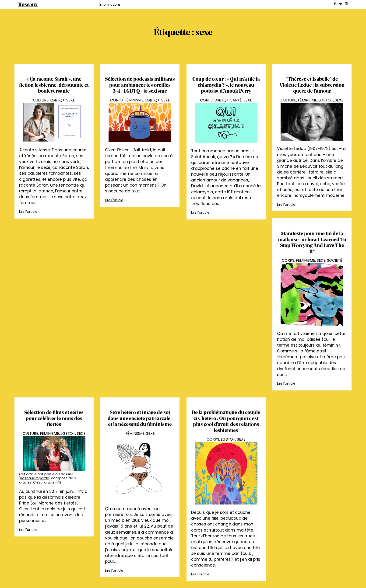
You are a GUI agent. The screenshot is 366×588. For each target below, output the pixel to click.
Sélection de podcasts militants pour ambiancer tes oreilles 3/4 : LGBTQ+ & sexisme (140, 85)
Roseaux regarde (35, 478)
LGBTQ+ (57, 100)
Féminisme (134, 100)
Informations (110, 4)
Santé (236, 100)
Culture (41, 100)
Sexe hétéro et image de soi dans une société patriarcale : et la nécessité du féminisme (140, 419)
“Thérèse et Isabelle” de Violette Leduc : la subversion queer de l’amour (312, 85)
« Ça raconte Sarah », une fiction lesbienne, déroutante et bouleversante (54, 85)
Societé (335, 260)
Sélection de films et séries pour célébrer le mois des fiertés (54, 419)
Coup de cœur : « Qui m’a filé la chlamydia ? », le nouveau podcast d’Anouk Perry (226, 85)
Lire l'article (28, 212)
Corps (116, 100)
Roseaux (28, 5)
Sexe (71, 100)
